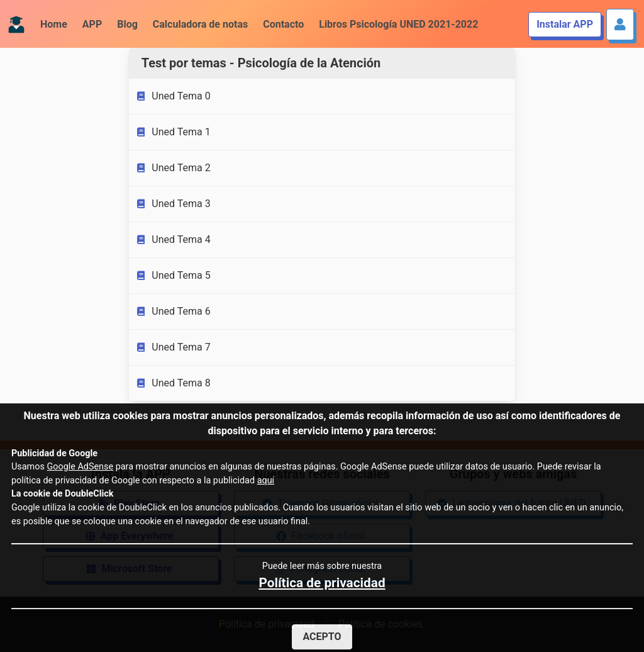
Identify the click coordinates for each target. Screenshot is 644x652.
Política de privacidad (322, 583)
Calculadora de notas (200, 24)
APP (92, 24)
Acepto (322, 637)
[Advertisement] (64, 244)
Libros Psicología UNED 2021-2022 (398, 24)
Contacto (283, 24)
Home (54, 24)
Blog (127, 24)
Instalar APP (565, 24)
